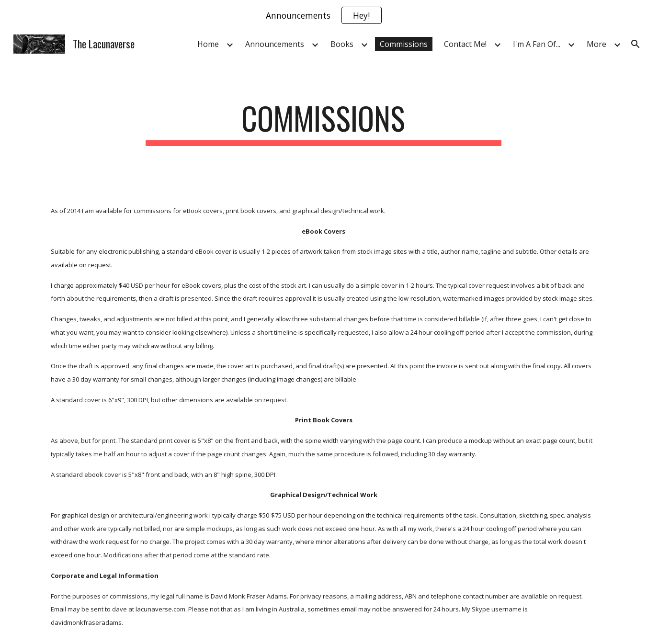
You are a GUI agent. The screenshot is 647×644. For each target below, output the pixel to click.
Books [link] (342, 44)
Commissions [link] (404, 44)
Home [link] (208, 44)
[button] (636, 44)
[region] (323, 15)
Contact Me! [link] (465, 44)
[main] (324, 123)
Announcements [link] (275, 44)
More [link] (596, 44)
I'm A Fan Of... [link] (537, 44)
